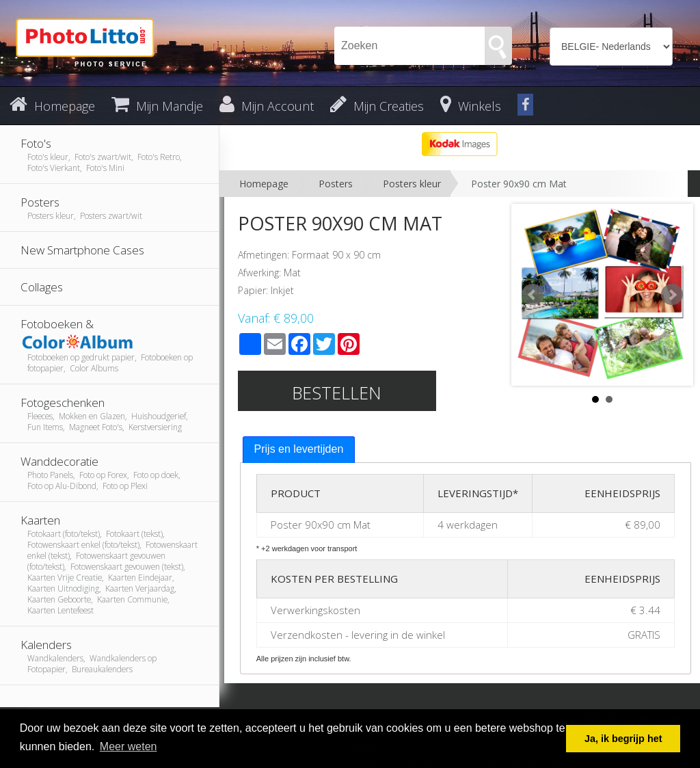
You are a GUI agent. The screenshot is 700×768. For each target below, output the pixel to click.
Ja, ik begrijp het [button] (623, 739)
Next (672, 295)
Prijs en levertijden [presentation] (299, 449)
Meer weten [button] (129, 746)
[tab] (299, 450)
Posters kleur (412, 184)
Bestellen (337, 393)
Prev (533, 295)
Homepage (264, 184)
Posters (336, 184)
